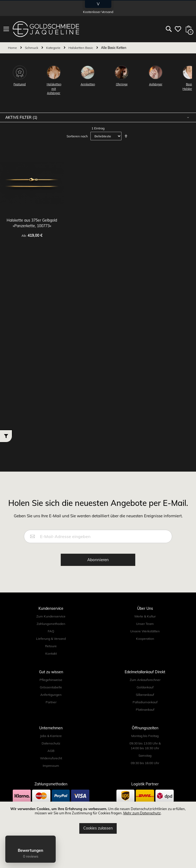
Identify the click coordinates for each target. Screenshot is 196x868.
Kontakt (51, 653)
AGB (51, 751)
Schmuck (32, 48)
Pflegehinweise (51, 680)
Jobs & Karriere (51, 736)
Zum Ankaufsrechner (145, 680)
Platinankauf (145, 710)
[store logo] (46, 29)
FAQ (51, 631)
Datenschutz (51, 743)
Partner (51, 702)
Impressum (51, 766)
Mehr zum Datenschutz (142, 813)
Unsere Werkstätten (145, 631)
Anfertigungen (51, 695)
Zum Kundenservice (51, 616)
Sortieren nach (77, 136)
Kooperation (145, 639)
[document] (98, 820)
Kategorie (54, 48)
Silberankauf (145, 695)
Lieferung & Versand (51, 639)
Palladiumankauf (145, 702)
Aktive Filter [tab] (19, 117)
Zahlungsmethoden (51, 624)
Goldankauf (145, 687)
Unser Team (145, 624)
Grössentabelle (51, 687)
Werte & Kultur (145, 616)
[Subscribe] (98, 560)
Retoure (51, 646)
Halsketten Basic (81, 48)
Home (13, 48)
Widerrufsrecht (51, 758)
